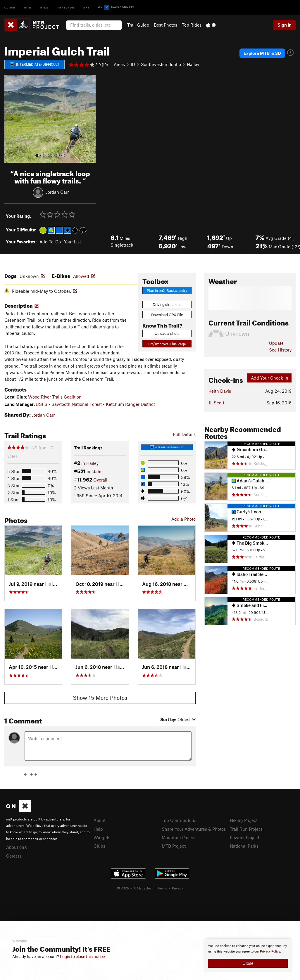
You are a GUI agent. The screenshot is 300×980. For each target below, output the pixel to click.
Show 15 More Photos (100, 698)
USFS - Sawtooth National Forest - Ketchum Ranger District (95, 404)
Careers (14, 856)
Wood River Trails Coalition (55, 397)
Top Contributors (178, 820)
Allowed (81, 276)
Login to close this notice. (83, 957)
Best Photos (165, 25)
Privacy (177, 888)
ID (133, 64)
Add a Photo (183, 519)
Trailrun (66, 7)
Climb (10, 7)
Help (98, 829)
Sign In (285, 25)
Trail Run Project (246, 829)
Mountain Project (179, 837)
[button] (10, 119)
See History (280, 350)
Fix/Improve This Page (167, 344)
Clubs (99, 846)
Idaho (97, 471)
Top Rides (192, 25)
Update (276, 343)
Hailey (193, 64)
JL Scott (216, 403)
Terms (162, 888)
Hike (44, 7)
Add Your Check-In (270, 378)
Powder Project (245, 837)
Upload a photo (167, 333)
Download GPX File (167, 315)
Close (248, 963)
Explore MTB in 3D (262, 53)
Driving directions (167, 304)
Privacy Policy (270, 952)
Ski (86, 7)
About (100, 820)
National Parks (244, 846)
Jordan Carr (57, 192)
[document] (248, 955)
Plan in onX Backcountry (167, 290)
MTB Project (174, 846)
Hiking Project (244, 820)
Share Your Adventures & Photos (194, 829)
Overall (100, 480)
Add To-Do (50, 242)
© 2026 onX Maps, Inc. (135, 888)
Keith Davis (220, 391)
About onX (17, 847)
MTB (28, 7)
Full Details (184, 434)
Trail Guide (138, 25)
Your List (73, 242)
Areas (119, 64)
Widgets (102, 837)
